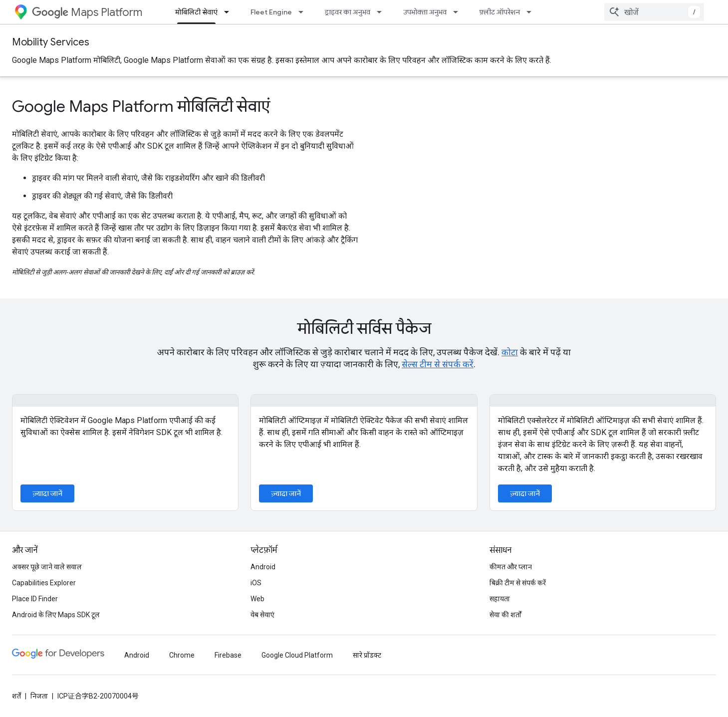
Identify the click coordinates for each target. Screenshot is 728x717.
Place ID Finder (35, 599)
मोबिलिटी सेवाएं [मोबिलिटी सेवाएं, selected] (196, 12)
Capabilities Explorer (44, 583)
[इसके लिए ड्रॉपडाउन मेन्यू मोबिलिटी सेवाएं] (230, 12)
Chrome (182, 655)
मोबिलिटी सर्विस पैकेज (364, 328)
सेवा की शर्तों (505, 615)
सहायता (500, 599)
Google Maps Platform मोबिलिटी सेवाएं (141, 106)
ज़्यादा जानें (47, 493)
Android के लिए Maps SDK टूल (56, 615)
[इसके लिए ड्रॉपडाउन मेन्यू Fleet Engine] (304, 12)
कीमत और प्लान (511, 567)
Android (263, 567)
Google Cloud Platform (297, 655)
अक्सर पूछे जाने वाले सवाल (47, 567)
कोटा (510, 352)
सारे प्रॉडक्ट (367, 655)
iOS (256, 583)
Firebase (228, 655)
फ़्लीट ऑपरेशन (500, 12)
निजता (39, 696)
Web (257, 599)
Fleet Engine (271, 12)
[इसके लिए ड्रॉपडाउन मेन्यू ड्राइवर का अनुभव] (382, 12)
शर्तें (16, 696)
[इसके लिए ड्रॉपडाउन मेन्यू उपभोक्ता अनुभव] (459, 12)
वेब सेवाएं (262, 615)
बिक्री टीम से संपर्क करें (518, 583)
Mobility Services (51, 42)
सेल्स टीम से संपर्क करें (438, 364)
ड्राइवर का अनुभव (348, 12)
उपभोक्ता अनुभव (425, 12)
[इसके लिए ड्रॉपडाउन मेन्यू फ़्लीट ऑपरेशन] (532, 12)
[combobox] (654, 12)
